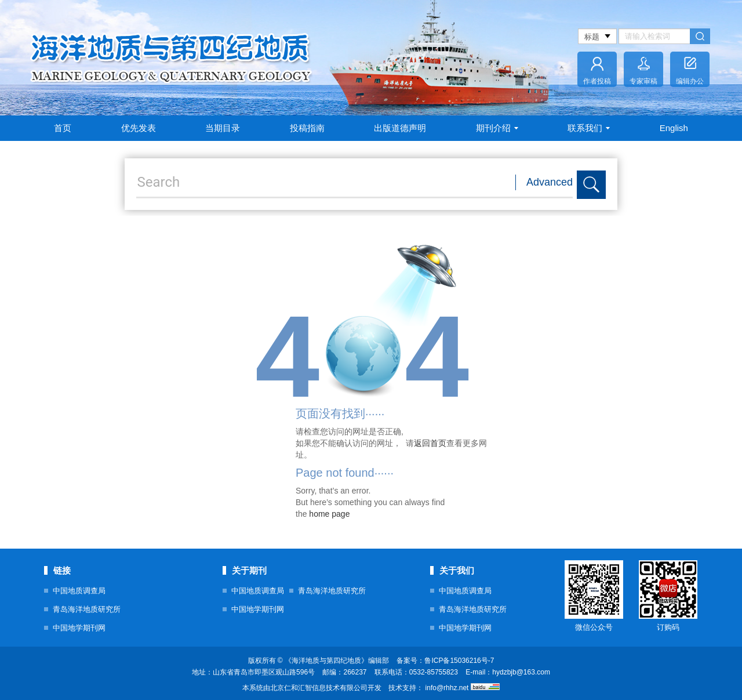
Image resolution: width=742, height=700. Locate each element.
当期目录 (223, 128)
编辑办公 (690, 81)
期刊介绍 (497, 128)
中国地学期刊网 (79, 628)
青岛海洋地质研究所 (87, 609)
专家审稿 (643, 81)
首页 (63, 128)
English (674, 128)
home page (329, 514)
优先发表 (139, 128)
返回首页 (430, 443)
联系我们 (589, 128)
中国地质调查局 (79, 591)
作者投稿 (597, 81)
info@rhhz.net (447, 688)
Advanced (550, 182)
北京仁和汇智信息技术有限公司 (319, 688)
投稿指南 (307, 128)
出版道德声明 (400, 128)
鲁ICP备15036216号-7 (459, 661)
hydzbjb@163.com (521, 672)
